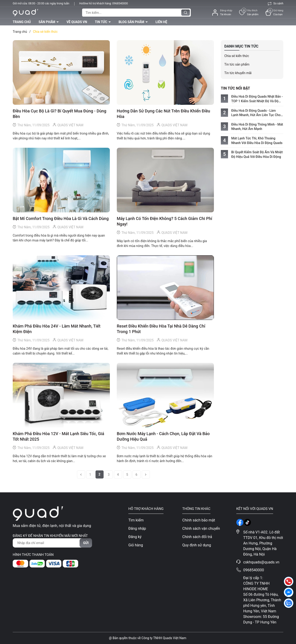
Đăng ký (135, 537)
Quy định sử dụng (197, 545)
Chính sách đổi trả (197, 537)
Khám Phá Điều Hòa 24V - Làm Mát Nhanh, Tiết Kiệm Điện (57, 329)
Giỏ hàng (136, 545)
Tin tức (101, 22)
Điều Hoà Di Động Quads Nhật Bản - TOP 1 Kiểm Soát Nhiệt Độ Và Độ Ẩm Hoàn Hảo (257, 99)
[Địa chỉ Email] (52, 543)
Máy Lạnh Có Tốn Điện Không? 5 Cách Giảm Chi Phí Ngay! (165, 221)
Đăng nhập (137, 528)
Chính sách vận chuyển (201, 528)
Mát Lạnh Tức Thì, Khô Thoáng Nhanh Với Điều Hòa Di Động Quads (257, 141)
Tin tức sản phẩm (237, 64)
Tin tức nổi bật (235, 88)
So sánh (276, 3)
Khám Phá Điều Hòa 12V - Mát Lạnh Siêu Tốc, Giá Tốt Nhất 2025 (58, 436)
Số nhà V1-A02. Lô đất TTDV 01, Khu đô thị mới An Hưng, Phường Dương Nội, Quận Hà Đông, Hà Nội (263, 543)
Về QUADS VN (77, 22)
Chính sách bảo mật (199, 520)
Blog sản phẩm (132, 22)
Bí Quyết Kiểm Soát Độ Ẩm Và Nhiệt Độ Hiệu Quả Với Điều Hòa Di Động (257, 154)
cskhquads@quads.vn (261, 562)
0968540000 (120, 3)
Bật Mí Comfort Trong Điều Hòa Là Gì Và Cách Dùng (61, 218)
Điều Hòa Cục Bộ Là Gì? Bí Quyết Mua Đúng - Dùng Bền (60, 114)
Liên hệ (161, 22)
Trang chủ (22, 22)
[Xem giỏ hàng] (274, 13)
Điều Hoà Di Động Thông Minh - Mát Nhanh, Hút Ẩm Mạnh (257, 127)
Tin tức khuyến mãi (238, 73)
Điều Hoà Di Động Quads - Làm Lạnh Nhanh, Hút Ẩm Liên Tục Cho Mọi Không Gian (256, 113)
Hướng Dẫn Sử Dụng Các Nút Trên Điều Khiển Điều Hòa (163, 114)
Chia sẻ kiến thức (237, 56)
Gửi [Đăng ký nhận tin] (86, 543)
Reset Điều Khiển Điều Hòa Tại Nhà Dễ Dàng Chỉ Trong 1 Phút (161, 329)
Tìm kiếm (136, 520)
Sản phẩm (47, 22)
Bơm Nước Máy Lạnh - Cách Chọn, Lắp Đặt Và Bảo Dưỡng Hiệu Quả (163, 436)
